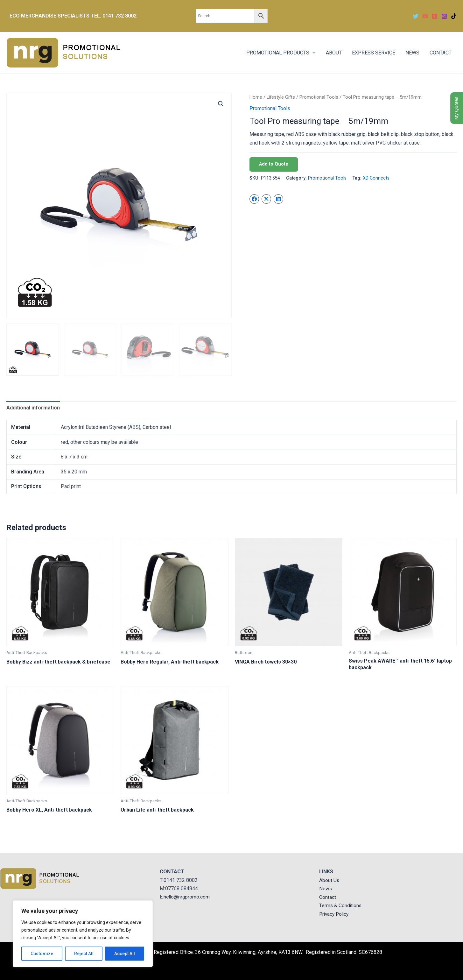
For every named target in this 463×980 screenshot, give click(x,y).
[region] (83, 934)
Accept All (125, 954)
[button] (221, 104)
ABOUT (334, 53)
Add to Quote (274, 164)
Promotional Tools (319, 97)
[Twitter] (416, 16)
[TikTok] (454, 16)
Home (256, 97)
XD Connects (376, 178)
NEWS (412, 53)
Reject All (84, 954)
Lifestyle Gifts (281, 97)
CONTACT (441, 53)
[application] (312, 53)
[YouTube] (425, 16)
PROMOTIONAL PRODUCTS (281, 53)
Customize (42, 954)
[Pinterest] (435, 16)
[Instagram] (444, 16)
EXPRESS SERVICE (374, 53)
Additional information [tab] (33, 408)
